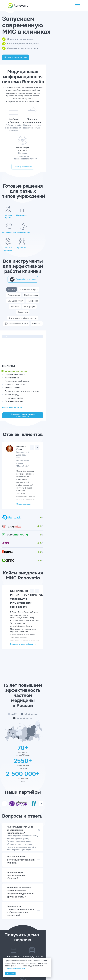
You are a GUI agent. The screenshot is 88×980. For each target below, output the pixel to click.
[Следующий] (74, 401)
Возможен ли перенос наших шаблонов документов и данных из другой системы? (44, 771)
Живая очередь (18, 348)
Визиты (16, 242)
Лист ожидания (18, 331)
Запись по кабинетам (20, 338)
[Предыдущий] (69, 401)
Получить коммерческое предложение (44, 369)
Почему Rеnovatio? (44, 144)
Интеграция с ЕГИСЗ (37, 259)
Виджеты (58, 259)
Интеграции (68, 248)
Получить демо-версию (21, 57)
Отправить (44, 941)
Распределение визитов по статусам (28, 344)
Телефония (39, 248)
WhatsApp (40, 909)
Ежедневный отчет (20, 355)
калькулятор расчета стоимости (35, 736)
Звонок (63, 909)
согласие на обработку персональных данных (52, 932)
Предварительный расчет (23, 334)
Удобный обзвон (18, 341)
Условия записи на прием (22, 324)
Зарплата (53, 248)
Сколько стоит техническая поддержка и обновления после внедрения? (44, 784)
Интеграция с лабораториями (51, 254)
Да (13, 924)
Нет (37, 924)
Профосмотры (69, 242)
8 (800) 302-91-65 (44, 849)
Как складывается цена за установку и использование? (44, 721)
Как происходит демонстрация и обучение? (44, 759)
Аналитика (28, 254)
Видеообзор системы (44, 232)
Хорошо (11, 973)
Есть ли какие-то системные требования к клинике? (44, 747)
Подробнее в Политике (15, 968)
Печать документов (20, 351)
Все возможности (18, 361)
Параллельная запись (21, 328)
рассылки (12, 921)
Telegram (16, 909)
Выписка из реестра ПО (65, 969)
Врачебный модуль (33, 242)
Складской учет (22, 248)
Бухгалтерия (52, 242)
